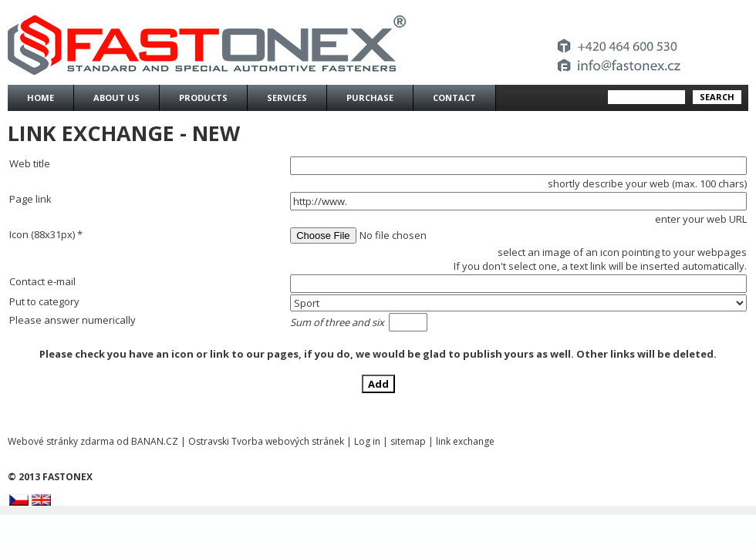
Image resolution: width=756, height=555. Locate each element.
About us (116, 98)
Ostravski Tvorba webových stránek (266, 441)
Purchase (370, 98)
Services (287, 98)
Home (40, 98)
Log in (367, 441)
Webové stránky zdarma (61, 441)
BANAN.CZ (155, 441)
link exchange (465, 441)
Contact (454, 98)
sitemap (408, 441)
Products (203, 98)
